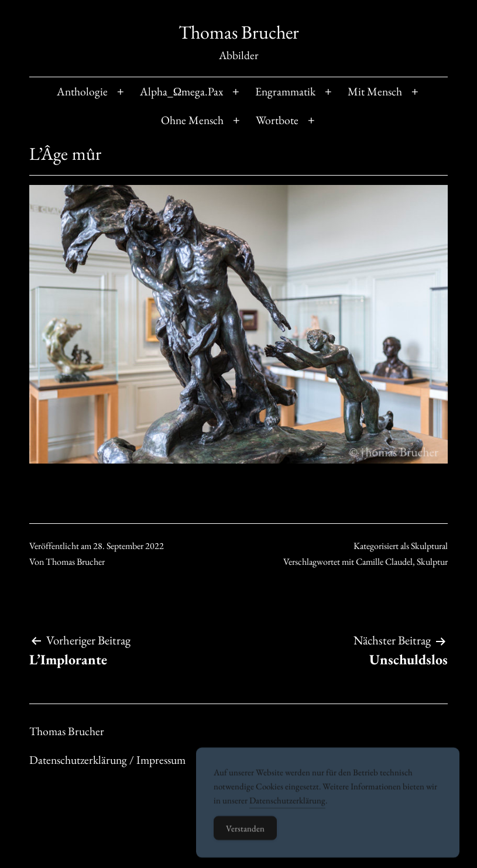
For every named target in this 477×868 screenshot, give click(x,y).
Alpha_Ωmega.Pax (182, 91)
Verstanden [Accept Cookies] (245, 839)
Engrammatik (285, 91)
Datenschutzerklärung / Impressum (107, 760)
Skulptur (432, 562)
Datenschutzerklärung (287, 811)
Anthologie (82, 91)
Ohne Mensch (192, 120)
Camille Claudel (384, 562)
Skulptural (429, 546)
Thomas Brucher (239, 32)
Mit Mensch (375, 91)
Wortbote (277, 120)
